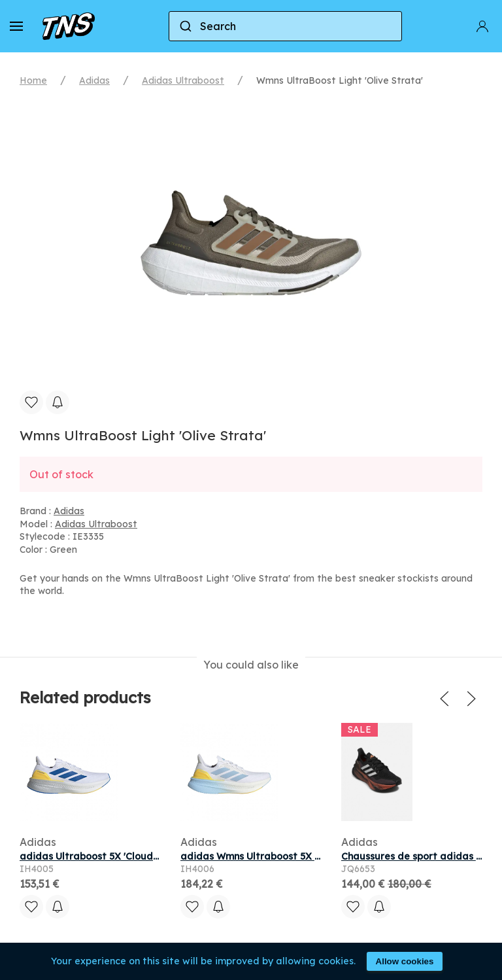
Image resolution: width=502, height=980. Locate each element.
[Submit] (185, 26)
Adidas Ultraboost (183, 80)
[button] (16, 26)
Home (33, 80)
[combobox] (285, 26)
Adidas (94, 80)
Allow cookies (405, 961)
